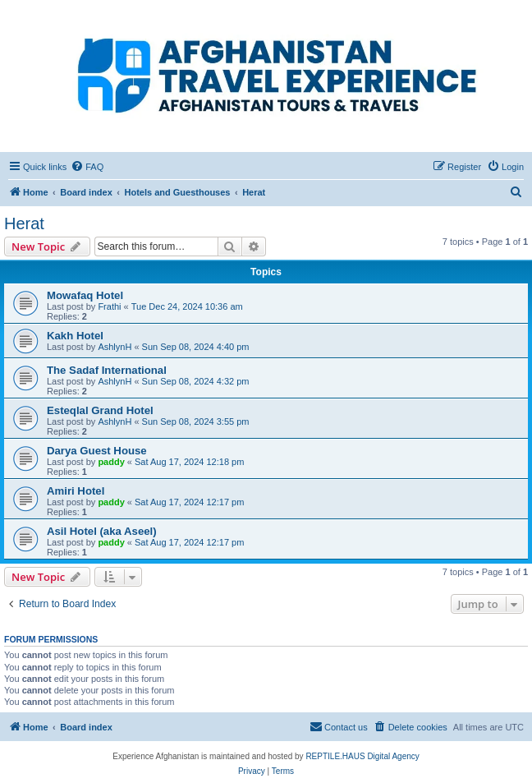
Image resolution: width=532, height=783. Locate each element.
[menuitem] (87, 167)
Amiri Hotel (76, 491)
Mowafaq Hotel (85, 295)
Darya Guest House (97, 451)
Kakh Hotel (75, 336)
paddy (111, 462)
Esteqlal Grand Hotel (100, 410)
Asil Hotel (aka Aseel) (102, 531)
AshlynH (115, 347)
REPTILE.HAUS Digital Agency (362, 756)
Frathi (109, 306)
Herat (24, 223)
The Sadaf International (107, 370)
